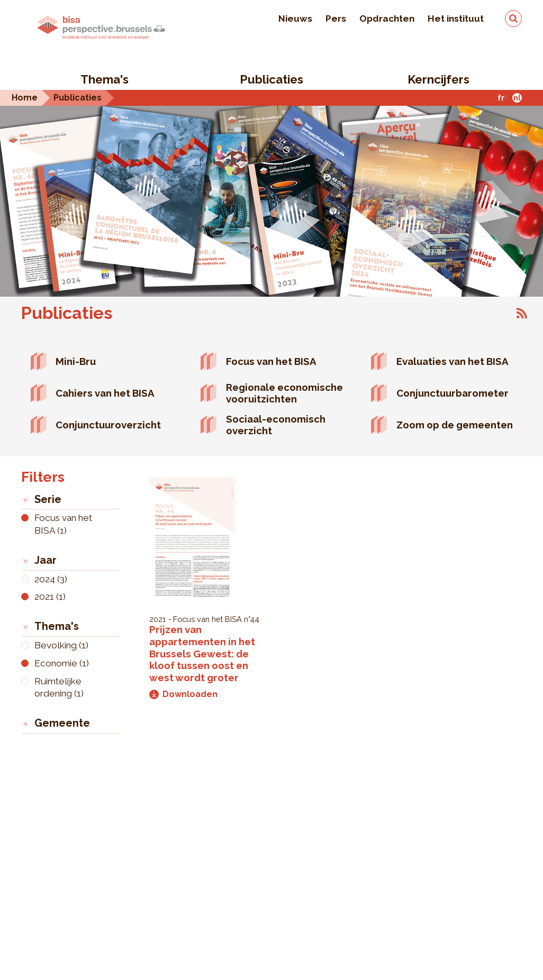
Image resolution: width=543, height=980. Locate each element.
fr (501, 98)
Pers (336, 19)
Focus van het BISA (271, 361)
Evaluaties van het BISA (453, 361)
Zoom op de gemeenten (455, 425)
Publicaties (271, 79)
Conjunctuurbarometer (453, 393)
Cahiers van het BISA (105, 393)
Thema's (105, 79)
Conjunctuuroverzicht (108, 425)
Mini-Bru (76, 361)
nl (517, 98)
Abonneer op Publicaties (522, 313)
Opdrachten (387, 19)
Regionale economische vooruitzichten (284, 393)
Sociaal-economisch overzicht (276, 425)
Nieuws (295, 19)
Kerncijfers (438, 79)
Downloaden (183, 694)
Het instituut (456, 19)
